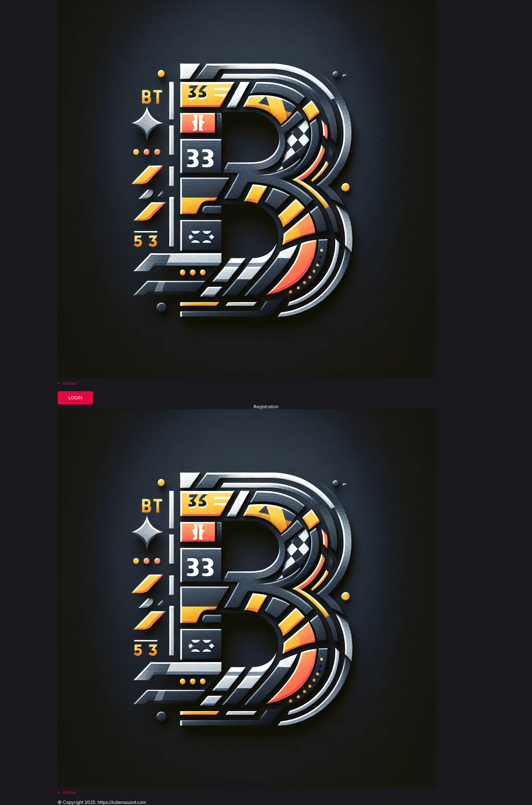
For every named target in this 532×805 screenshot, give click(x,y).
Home (69, 383)
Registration (266, 407)
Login (75, 398)
